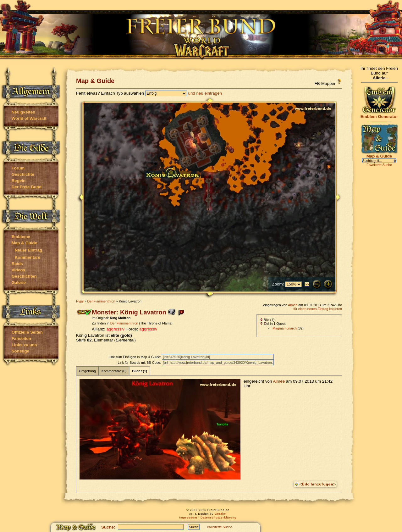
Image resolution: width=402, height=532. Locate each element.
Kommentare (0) (114, 371)
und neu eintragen (205, 93)
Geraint (221, 514)
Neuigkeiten (24, 112)
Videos (18, 270)
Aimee (293, 305)
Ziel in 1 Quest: (273, 324)
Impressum (188, 518)
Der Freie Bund (27, 187)
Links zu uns (24, 345)
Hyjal (80, 301)
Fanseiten (21, 338)
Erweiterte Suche (379, 165)
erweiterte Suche (220, 527)
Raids (17, 264)
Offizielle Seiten (27, 332)
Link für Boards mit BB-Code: (140, 363)
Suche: (108, 527)
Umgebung (87, 371)
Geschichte (23, 174)
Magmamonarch (285, 328)
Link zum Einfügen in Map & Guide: (135, 357)
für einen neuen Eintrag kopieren (318, 309)
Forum (18, 168)
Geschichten (24, 276)
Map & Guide (24, 243)
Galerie (19, 283)
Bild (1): (268, 320)
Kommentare (28, 257)
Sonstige (20, 351)
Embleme (21, 237)
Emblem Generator (379, 115)
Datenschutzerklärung (219, 518)
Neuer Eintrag (28, 250)
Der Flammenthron (101, 301)
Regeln (19, 181)
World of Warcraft (29, 118)
